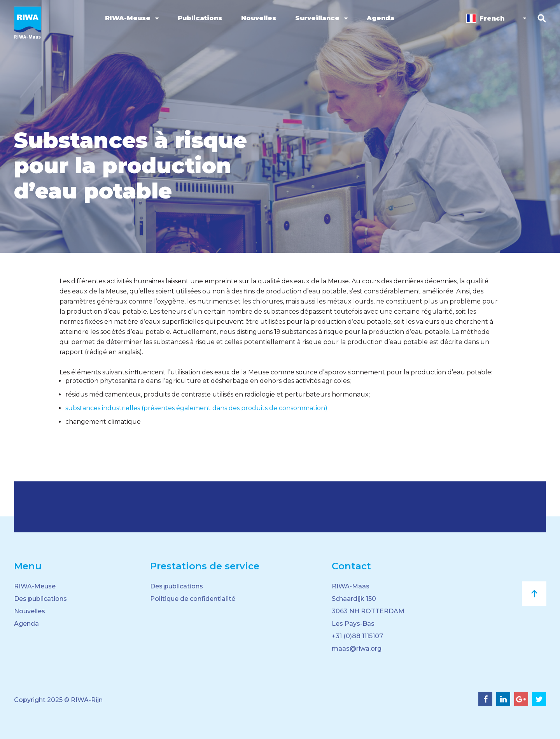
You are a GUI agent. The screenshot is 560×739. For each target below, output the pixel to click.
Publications (200, 18)
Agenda (381, 18)
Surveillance (317, 18)
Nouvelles (259, 18)
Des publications (40, 599)
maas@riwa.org (357, 649)
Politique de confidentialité (193, 599)
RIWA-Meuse (128, 18)
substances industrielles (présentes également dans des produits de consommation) (196, 408)
